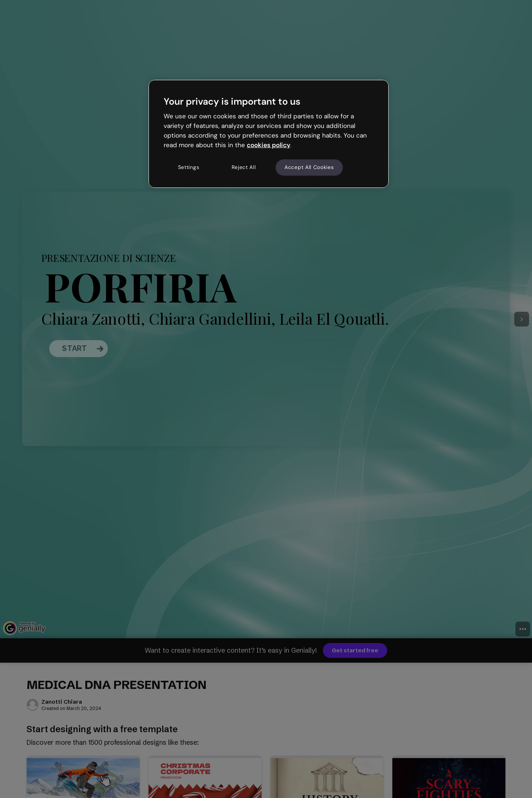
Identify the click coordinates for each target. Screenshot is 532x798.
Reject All (244, 167)
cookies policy (269, 145)
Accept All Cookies (309, 167)
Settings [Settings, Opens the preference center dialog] (189, 167)
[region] (269, 134)
